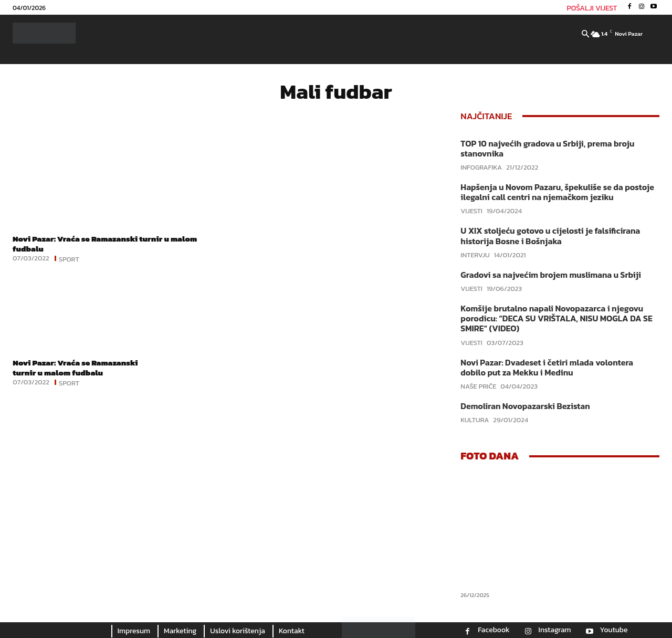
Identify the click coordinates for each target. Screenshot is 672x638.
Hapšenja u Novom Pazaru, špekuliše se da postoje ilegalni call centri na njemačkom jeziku (557, 192)
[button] (585, 35)
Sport (69, 258)
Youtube (614, 630)
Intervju (475, 255)
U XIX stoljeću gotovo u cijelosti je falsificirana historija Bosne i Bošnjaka (550, 236)
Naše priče (478, 386)
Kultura (475, 420)
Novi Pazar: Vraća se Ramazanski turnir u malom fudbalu (109, 243)
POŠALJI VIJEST (592, 8)
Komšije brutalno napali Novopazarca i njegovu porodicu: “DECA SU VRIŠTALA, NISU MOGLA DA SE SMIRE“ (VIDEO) (556, 318)
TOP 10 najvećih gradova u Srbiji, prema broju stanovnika (547, 148)
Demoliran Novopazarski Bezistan (525, 406)
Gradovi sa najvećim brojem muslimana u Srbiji (551, 275)
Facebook (493, 630)
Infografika (481, 167)
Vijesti (471, 211)
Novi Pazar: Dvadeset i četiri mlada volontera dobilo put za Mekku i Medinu (547, 367)
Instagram (555, 630)
